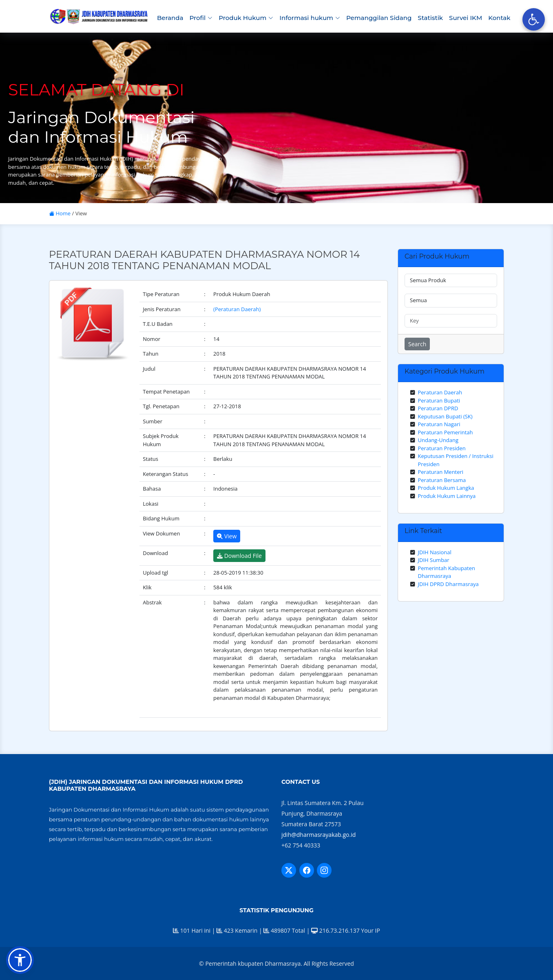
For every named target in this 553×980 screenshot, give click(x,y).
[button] (20, 960)
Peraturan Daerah (440, 392)
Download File (239, 556)
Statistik (430, 18)
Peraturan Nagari (439, 424)
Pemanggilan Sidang (379, 18)
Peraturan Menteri (441, 472)
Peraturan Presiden (442, 448)
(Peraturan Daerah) (237, 309)
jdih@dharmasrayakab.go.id (319, 835)
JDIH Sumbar (434, 560)
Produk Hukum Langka (446, 488)
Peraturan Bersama (442, 480)
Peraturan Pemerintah (446, 432)
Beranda (170, 18)
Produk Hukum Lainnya (447, 496)
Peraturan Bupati (439, 400)
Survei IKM (466, 18)
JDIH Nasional (435, 552)
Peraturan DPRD (438, 408)
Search (417, 344)
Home (60, 213)
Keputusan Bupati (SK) (445, 416)
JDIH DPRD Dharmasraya (448, 584)
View (227, 536)
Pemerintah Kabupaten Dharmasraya (447, 572)
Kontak (499, 18)
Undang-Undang (438, 440)
